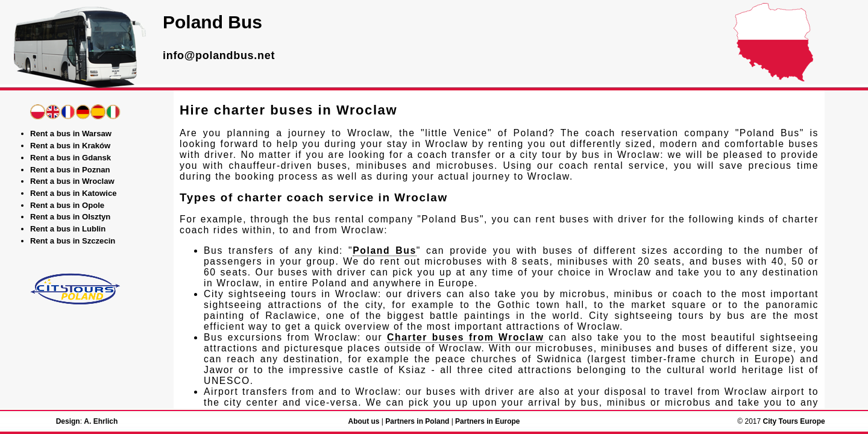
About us (363, 421)
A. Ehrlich (101, 421)
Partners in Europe (487, 421)
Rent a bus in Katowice (74, 193)
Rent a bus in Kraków (70, 146)
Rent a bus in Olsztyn (70, 217)
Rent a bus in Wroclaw (72, 181)
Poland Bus (384, 250)
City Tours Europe (794, 421)
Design (68, 421)
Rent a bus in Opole (67, 205)
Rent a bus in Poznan (70, 170)
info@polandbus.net (219, 55)
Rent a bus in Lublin (68, 229)
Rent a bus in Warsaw (71, 134)
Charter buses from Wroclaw (465, 337)
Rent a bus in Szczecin (73, 241)
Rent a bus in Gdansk (71, 158)
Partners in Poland (417, 421)
